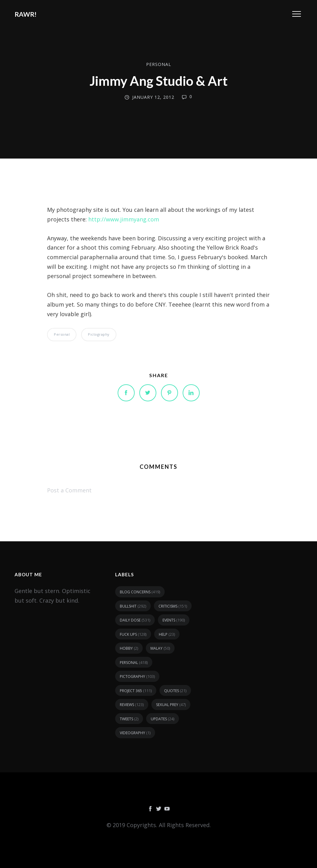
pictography (99, 334)
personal (159, 64)
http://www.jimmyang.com (124, 219)
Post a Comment (69, 490)
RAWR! (26, 14)
